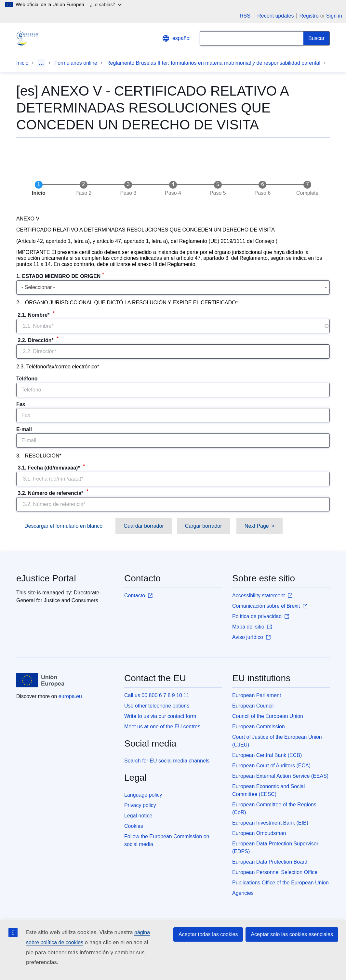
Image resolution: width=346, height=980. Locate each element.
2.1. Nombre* (34, 315)
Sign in (334, 16)
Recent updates (275, 16)
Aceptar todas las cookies (208, 934)
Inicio (22, 63)
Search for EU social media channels (167, 761)
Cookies (134, 826)
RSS (245, 16)
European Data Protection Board (270, 862)
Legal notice (138, 816)
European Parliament (257, 695)
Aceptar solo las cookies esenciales (292, 934)
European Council (253, 706)
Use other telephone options (157, 706)
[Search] (317, 38)
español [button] (176, 38)
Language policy (143, 795)
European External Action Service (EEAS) (280, 776)
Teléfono (27, 379)
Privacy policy (140, 805)
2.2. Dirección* (36, 340)
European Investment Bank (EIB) (270, 823)
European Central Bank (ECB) (267, 755)
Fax (21, 404)
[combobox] (173, 287)
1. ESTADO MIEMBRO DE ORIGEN (58, 276)
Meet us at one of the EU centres (162, 727)
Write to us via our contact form (160, 716)
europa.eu (70, 696)
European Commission (259, 727)
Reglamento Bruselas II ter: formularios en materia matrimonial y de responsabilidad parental (213, 63)
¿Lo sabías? (106, 4)
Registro (309, 16)
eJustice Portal (46, 578)
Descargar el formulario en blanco (63, 526)
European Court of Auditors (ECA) (271, 766)
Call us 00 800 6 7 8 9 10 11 (157, 695)
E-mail (24, 429)
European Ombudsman (259, 833)
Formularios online (76, 63)
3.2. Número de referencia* (51, 493)
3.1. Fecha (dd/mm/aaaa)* (49, 468)
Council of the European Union (268, 716)
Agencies (243, 893)
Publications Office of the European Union (280, 883)
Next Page (257, 526)
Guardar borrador (144, 526)
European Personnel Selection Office (275, 872)
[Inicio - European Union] (40, 680)
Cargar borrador (204, 526)
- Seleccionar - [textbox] (38, 287)
